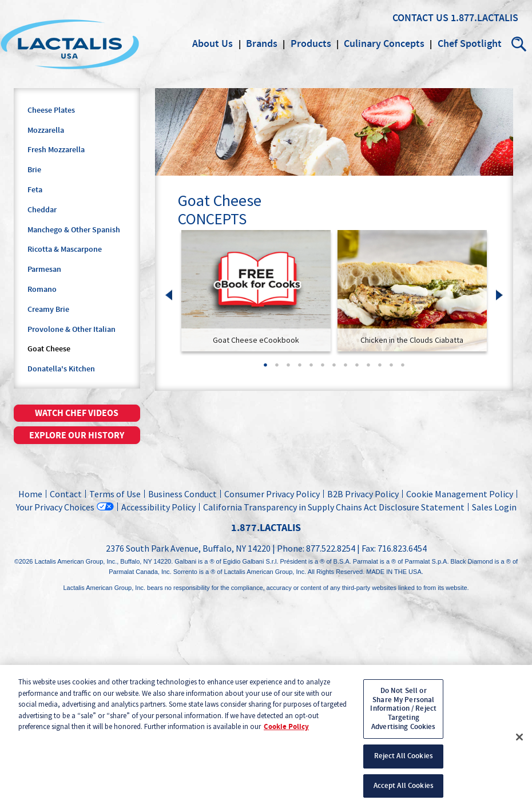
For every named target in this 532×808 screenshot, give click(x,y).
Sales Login (493, 507)
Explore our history (77, 435)
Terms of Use (115, 494)
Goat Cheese (49, 349)
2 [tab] (277, 369)
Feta (35, 190)
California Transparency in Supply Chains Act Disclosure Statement (334, 507)
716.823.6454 (402, 548)
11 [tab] (380, 369)
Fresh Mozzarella (56, 150)
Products (311, 44)
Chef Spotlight (470, 44)
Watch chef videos (77, 413)
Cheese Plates (51, 110)
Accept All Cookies (404, 790)
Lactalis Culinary (70, 44)
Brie (34, 170)
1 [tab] (265, 369)
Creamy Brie (48, 310)
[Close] (519, 742)
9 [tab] (357, 369)
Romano (42, 290)
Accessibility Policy (158, 507)
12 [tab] (391, 369)
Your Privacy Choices (55, 507)
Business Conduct (182, 494)
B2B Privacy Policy (363, 494)
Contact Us (420, 18)
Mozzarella (46, 130)
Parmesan (44, 270)
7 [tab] (334, 369)
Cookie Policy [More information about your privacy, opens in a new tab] (286, 731)
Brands (262, 44)
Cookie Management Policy (460, 494)
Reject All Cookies (404, 761)
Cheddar (42, 210)
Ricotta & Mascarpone (65, 249)
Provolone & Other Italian (72, 330)
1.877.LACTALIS (485, 18)
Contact (66, 494)
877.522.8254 (331, 548)
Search (519, 44)
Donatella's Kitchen (61, 369)
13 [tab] (403, 369)
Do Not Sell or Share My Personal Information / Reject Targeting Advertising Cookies (403, 713)
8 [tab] (346, 369)
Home (30, 494)
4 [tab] (300, 369)
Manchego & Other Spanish (74, 230)
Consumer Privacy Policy (272, 494)
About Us (213, 44)
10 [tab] (368, 369)
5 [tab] (311, 369)
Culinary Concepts (384, 44)
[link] (256, 291)
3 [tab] (288, 369)
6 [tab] (323, 369)
